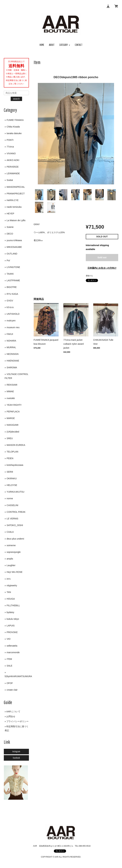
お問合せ (11, 716)
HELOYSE (12, 485)
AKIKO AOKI (13, 160)
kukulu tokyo (13, 619)
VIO (9, 639)
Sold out (102, 257)
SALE (10, 666)
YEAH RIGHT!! (14, 405)
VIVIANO (11, 153)
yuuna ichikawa (14, 240)
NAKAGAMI (13, 425)
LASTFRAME (13, 280)
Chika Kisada (13, 127)
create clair (12, 690)
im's (9, 579)
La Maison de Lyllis (16, 220)
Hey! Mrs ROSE (15, 572)
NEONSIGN (13, 354)
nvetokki (11, 398)
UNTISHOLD (13, 314)
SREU (10, 438)
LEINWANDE (13, 173)
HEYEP (10, 214)
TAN (9, 592)
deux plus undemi (15, 539)
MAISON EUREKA (16, 445)
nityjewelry (12, 585)
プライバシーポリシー (17, 721)
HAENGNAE (13, 361)
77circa (10, 147)
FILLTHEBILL (13, 605)
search (16, 99)
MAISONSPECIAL (16, 187)
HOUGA (11, 599)
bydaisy (10, 612)
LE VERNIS (12, 519)
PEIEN (10, 458)
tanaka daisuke (14, 133)
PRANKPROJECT (16, 194)
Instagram (16, 751)
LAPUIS (11, 626)
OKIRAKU (12, 478)
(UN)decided (13, 432)
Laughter (11, 565)
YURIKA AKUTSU (15, 492)
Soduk (10, 180)
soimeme (11, 545)
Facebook (16, 758)
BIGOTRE (12, 287)
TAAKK (10, 274)
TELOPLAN (12, 452)
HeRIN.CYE (13, 200)
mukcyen (11, 321)
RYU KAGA (12, 294)
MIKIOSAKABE (14, 247)
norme (10, 498)
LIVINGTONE (13, 267)
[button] (65, 45)
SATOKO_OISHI (15, 525)
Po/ (8, 260)
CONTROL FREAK (16, 512)
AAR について (13, 712)
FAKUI (10, 334)
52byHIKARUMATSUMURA (18, 676)
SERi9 (10, 472)
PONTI (10, 140)
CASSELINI (12, 505)
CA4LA (10, 532)
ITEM (9, 659)
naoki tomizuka (14, 207)
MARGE (11, 418)
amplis (10, 559)
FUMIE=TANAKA (15, 120)
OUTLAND (12, 254)
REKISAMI (12, 385)
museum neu (13, 327)
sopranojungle (14, 552)
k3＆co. (10, 307)
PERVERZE (13, 167)
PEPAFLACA (13, 412)
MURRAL (11, 347)
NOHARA (11, 341)
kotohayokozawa (15, 465)
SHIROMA (12, 367)
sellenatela (12, 646)
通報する (89, 276)
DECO (10, 234)
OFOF (10, 683)
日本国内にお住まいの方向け (102, 268)
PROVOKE (12, 632)
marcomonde (13, 652)
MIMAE (10, 391)
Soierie (10, 227)
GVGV (10, 301)
